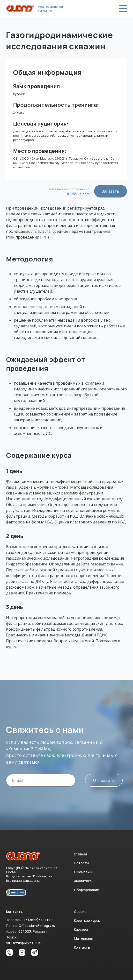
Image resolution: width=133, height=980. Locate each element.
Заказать (111, 191)
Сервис (80, 912)
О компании (84, 872)
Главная (81, 854)
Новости (81, 863)
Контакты (82, 947)
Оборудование (87, 890)
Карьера (81, 929)
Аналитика (83, 881)
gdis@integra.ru (79, 193)
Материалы (84, 938)
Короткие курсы (87, 920)
